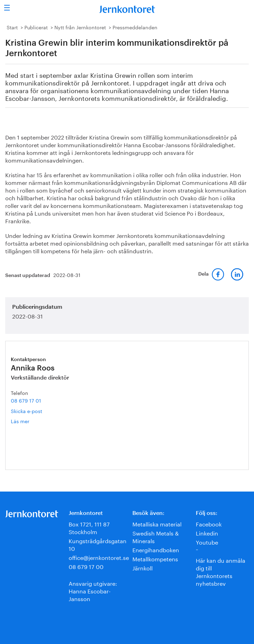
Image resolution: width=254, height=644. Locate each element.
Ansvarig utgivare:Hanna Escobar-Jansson (93, 590)
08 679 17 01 (26, 400)
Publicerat (36, 27)
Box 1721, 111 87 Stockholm (89, 527)
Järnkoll (143, 567)
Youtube (207, 542)
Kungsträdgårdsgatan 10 (98, 544)
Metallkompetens (155, 558)
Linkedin (207, 533)
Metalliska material (157, 523)
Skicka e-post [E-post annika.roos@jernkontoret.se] (26, 411)
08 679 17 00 (86, 566)
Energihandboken (156, 549)
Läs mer (28, 421)
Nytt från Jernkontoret (80, 27)
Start (12, 27)
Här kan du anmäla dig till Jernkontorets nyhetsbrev (221, 571)
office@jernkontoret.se (99, 557)
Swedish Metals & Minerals (156, 536)
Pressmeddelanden (135, 27)
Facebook (209, 523)
